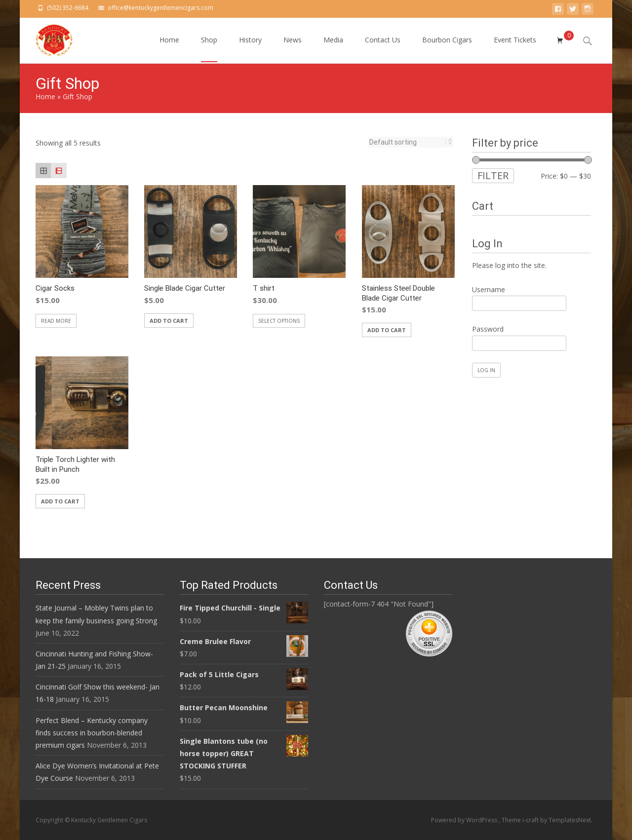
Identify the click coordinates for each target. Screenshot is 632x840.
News (293, 49)
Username (489, 289)
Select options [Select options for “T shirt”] (279, 321)
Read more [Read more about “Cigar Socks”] (56, 321)
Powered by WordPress (465, 820)
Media (333, 49)
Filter (493, 175)
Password (488, 329)
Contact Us (383, 49)
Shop (209, 49)
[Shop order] (408, 142)
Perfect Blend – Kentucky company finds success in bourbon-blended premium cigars (92, 733)
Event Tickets (515, 49)
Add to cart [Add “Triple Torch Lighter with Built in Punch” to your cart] (60, 501)
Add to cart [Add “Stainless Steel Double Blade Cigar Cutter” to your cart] (387, 330)
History (250, 49)
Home (169, 49)
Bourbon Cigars (447, 49)
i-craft (531, 820)
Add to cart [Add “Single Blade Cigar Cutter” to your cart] (169, 321)
